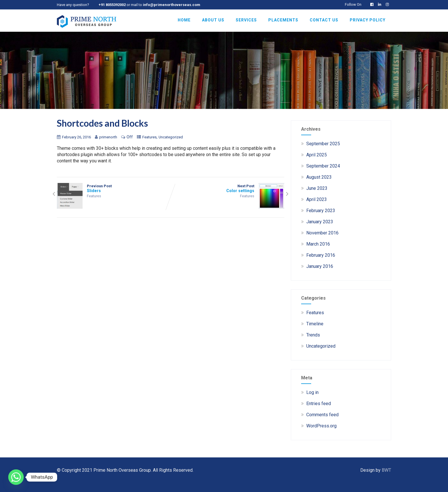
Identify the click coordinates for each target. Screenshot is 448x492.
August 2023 (319, 177)
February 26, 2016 (76, 137)
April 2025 (317, 155)
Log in (312, 392)
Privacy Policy (368, 20)
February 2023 (321, 211)
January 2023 (320, 222)
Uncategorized (171, 137)
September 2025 (323, 144)
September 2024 (323, 166)
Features (149, 137)
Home (184, 20)
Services (246, 20)
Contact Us (324, 20)
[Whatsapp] (16, 477)
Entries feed (319, 404)
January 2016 (320, 266)
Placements (283, 20)
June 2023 (317, 188)
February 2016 (321, 255)
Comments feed (322, 415)
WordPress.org (321, 426)
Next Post (227, 188)
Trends (313, 335)
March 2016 (318, 244)
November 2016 (322, 233)
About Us (213, 20)
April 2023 (317, 199)
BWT (386, 470)
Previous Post (114, 188)
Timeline (315, 324)
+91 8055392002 (112, 5)
